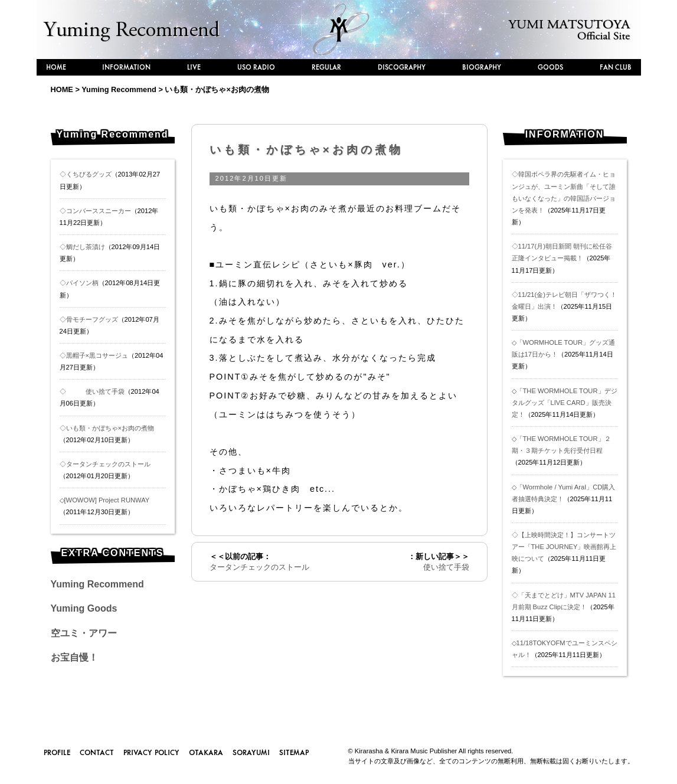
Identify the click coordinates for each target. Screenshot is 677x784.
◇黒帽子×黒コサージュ (94, 355)
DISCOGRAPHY (402, 67)
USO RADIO (256, 67)
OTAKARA (206, 752)
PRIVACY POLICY (151, 752)
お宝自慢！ (74, 657)
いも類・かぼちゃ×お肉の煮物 (306, 150)
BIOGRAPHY (482, 67)
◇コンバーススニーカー (95, 211)
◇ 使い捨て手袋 (92, 391)
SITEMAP (294, 752)
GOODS (550, 67)
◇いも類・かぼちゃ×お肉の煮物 (107, 428)
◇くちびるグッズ (86, 174)
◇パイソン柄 (79, 283)
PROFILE (57, 752)
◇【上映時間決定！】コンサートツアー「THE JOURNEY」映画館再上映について (564, 547)
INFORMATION (126, 67)
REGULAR (326, 67)
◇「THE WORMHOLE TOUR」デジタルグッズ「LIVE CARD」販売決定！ (565, 403)
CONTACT (97, 752)
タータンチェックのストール (259, 567)
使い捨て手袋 (435, 567)
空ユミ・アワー (84, 633)
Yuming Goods (84, 608)
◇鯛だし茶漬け (82, 247)
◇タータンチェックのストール (105, 464)
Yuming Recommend (97, 584)
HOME (56, 67)
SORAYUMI (251, 752)
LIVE (194, 67)
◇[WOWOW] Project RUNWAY (105, 500)
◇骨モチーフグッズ (89, 319)
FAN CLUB (616, 67)
